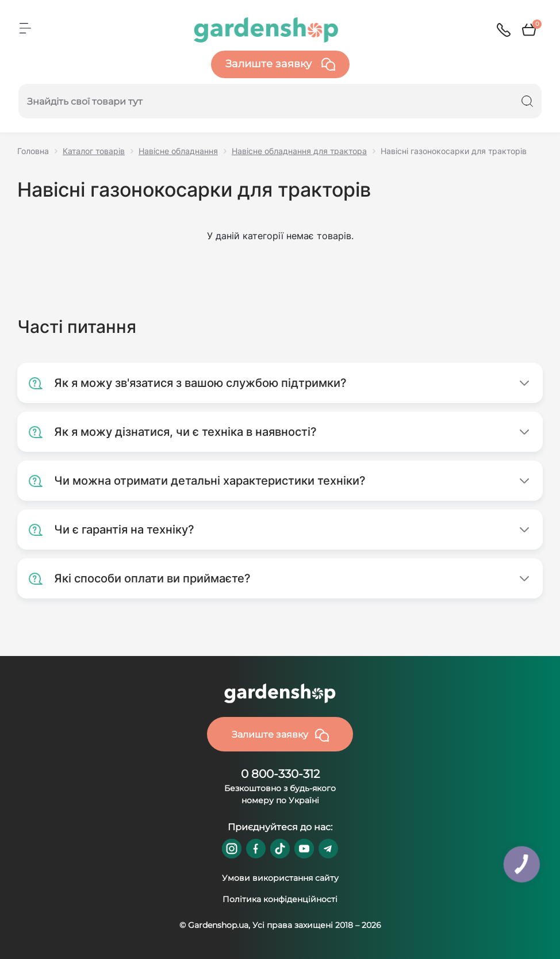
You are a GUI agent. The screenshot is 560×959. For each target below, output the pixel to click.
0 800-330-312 (280, 774)
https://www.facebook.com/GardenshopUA (256, 849)
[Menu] (25, 28)
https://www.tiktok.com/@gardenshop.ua (280, 849)
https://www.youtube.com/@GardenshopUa (304, 849)
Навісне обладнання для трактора (299, 151)
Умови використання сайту (280, 878)
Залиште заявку (280, 64)
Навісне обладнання (178, 151)
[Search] (527, 101)
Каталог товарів (94, 151)
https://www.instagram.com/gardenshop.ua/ (232, 849)
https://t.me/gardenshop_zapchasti (328, 849)
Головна (33, 151)
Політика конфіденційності (280, 899)
